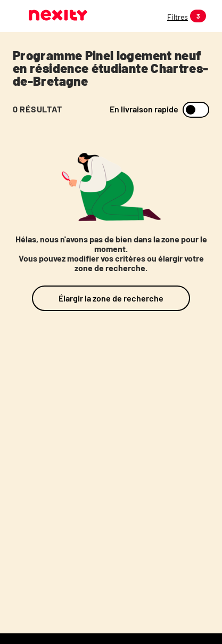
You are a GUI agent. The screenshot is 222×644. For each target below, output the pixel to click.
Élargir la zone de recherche (111, 298)
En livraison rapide (144, 109)
